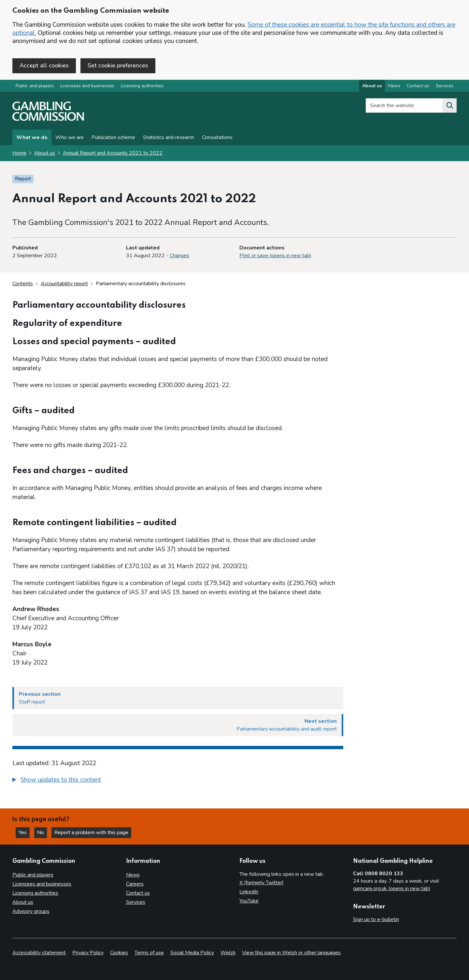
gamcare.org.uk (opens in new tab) (392, 889)
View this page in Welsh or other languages (291, 953)
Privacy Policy (88, 953)
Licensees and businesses (87, 86)
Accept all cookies (44, 65)
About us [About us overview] (372, 86)
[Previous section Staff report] (178, 698)
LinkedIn (249, 892)
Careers (135, 884)
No (42, 833)
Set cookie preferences (118, 65)
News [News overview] (394, 86)
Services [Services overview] (445, 86)
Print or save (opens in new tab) (275, 256)
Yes (24, 833)
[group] (178, 781)
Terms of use (149, 953)
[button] (57, 780)
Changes (179, 256)
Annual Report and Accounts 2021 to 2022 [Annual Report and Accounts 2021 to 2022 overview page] (113, 153)
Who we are (70, 137)
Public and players (35, 86)
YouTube (249, 901)
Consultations (217, 137)
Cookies (119, 953)
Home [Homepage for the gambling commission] (19, 153)
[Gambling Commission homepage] (48, 119)
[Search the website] (449, 105)
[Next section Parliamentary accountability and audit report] (178, 725)
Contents (23, 284)
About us (45, 153)
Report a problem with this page (91, 833)
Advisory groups (31, 911)
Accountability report (64, 284)
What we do (32, 137)
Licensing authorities (142, 86)
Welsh (228, 953)
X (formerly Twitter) (262, 883)
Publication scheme (113, 137)
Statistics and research (169, 137)
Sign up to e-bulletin (376, 919)
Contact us (138, 893)
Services (136, 902)
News (133, 875)
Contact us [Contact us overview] (418, 86)
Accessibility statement (39, 953)
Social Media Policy (192, 953)
